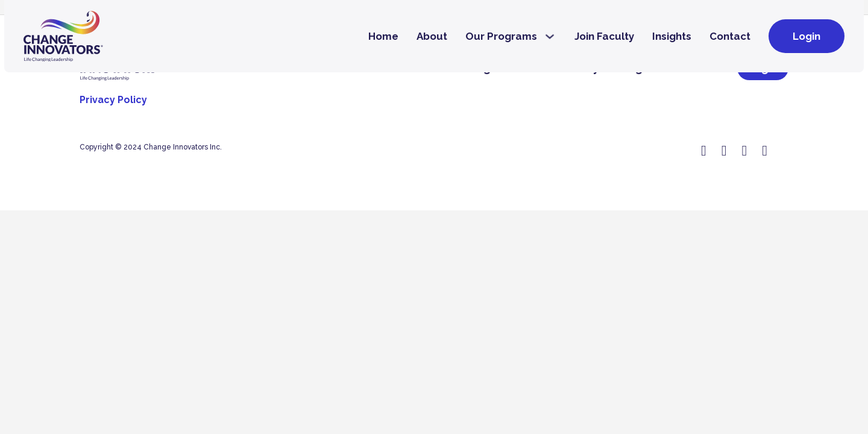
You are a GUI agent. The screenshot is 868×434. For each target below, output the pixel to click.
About (432, 36)
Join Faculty (604, 36)
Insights (672, 36)
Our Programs (501, 36)
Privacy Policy (113, 100)
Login (807, 36)
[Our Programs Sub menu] (550, 36)
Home (383, 36)
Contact (730, 36)
